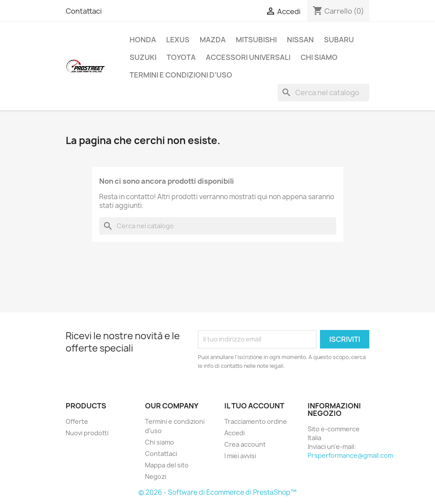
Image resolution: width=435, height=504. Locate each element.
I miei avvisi (240, 456)
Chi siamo (319, 57)
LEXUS (178, 40)
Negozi (156, 476)
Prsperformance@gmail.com (350, 455)
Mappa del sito (167, 465)
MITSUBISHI (256, 40)
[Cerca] (323, 93)
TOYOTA (181, 57)
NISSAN (300, 40)
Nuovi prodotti (87, 433)
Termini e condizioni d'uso (181, 75)
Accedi (234, 433)
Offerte (77, 421)
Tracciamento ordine (256, 421)
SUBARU (339, 40)
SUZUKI (143, 57)
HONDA (143, 40)
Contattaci (84, 11)
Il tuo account (254, 406)
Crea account (245, 444)
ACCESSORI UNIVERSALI (248, 57)
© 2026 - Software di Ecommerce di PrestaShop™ (217, 492)
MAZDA (213, 40)
